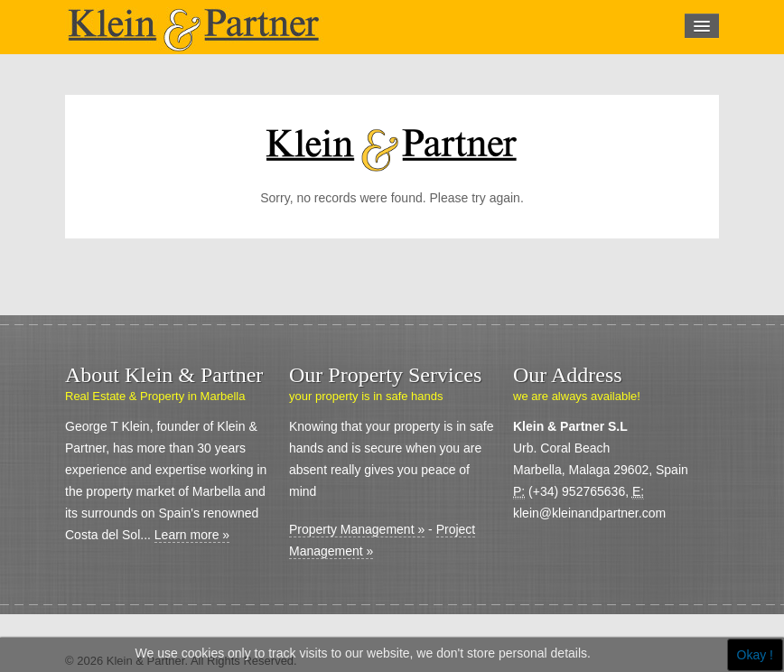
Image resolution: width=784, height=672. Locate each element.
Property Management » (357, 529)
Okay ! (755, 655)
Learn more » (192, 535)
